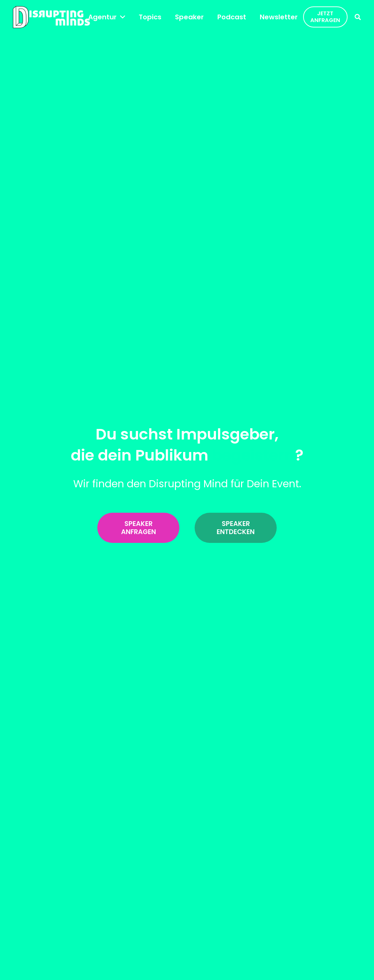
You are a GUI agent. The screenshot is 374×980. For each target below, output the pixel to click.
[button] (121, 17)
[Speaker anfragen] (138, 528)
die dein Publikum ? (187, 455)
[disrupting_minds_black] (52, 17)
